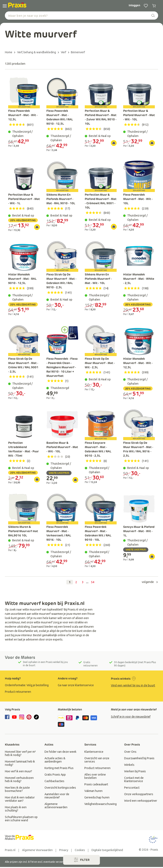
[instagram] (22, 717)
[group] (28, 685)
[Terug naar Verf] (65, 52)
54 (93, 582)
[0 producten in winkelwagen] (154, 6)
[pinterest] (29, 717)
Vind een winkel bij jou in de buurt (133, 685)
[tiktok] (36, 717)
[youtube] (14, 717)
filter (82, 860)
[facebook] (8, 717)
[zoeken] (153, 16)
